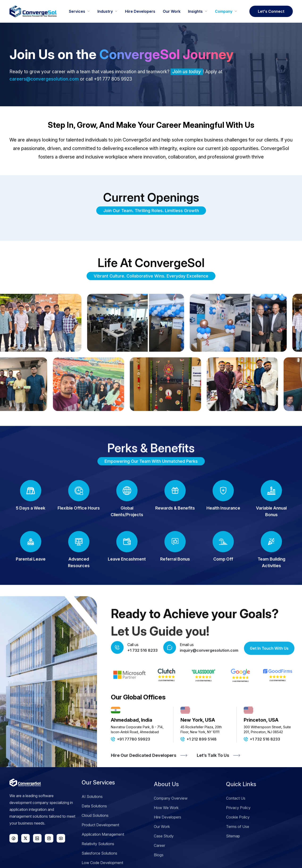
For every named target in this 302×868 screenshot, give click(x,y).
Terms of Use (238, 847)
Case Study (164, 857)
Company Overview (171, 819)
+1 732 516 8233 (262, 761)
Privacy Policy (238, 828)
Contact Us (236, 819)
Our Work (162, 847)
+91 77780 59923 (130, 761)
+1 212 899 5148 (199, 761)
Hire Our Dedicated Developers (149, 778)
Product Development (100, 847)
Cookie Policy (238, 838)
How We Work (166, 828)
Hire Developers (168, 838)
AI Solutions (92, 819)
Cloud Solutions (95, 838)
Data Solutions (94, 828)
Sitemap (233, 857)
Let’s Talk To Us (218, 778)
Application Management (103, 857)
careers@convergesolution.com (44, 79)
